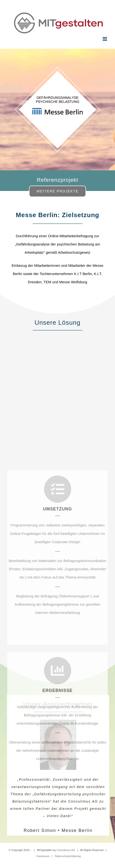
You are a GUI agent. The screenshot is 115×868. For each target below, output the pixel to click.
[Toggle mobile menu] (105, 39)
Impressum (43, 856)
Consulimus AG (66, 850)
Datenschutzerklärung (68, 856)
